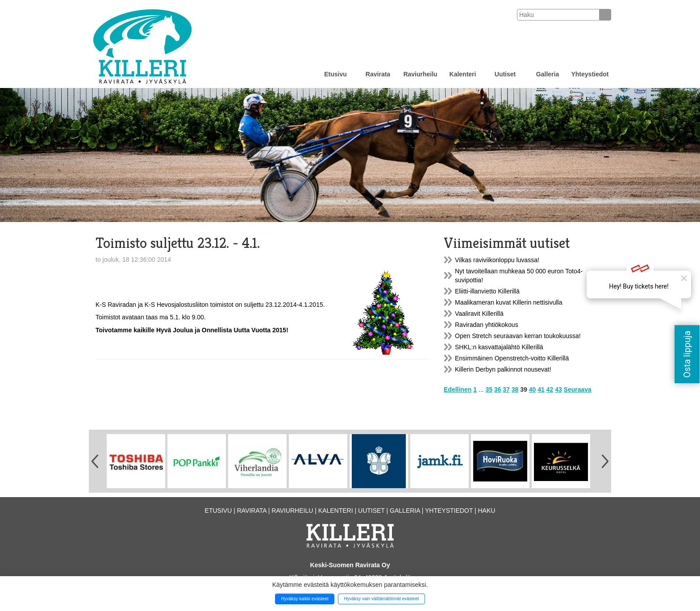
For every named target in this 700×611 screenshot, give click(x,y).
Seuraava (578, 389)
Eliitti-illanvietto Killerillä (487, 291)
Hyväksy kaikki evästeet (305, 599)
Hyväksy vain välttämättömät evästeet (381, 599)
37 (506, 389)
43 (558, 389)
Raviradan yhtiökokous (487, 325)
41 (541, 389)
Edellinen (458, 389)
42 (550, 389)
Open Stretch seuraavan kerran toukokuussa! (518, 336)
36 (498, 389)
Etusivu (335, 74)
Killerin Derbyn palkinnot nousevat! (503, 369)
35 (489, 389)
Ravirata (378, 74)
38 (515, 389)
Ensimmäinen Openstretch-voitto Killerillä (512, 358)
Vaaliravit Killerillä (479, 314)
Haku (486, 511)
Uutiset (505, 74)
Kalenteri (463, 74)
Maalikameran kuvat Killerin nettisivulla (508, 302)
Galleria (548, 74)
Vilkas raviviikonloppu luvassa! (497, 260)
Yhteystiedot (590, 74)
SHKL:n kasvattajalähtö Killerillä (499, 347)
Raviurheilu (420, 74)
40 (533, 389)
